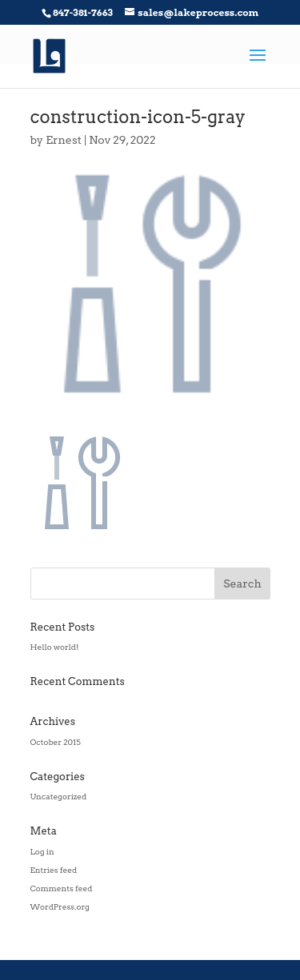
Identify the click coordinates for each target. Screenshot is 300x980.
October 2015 (56, 742)
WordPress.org (60, 906)
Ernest (64, 140)
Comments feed (62, 888)
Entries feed (54, 870)
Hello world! (55, 647)
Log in (42, 851)
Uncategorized (59, 796)
